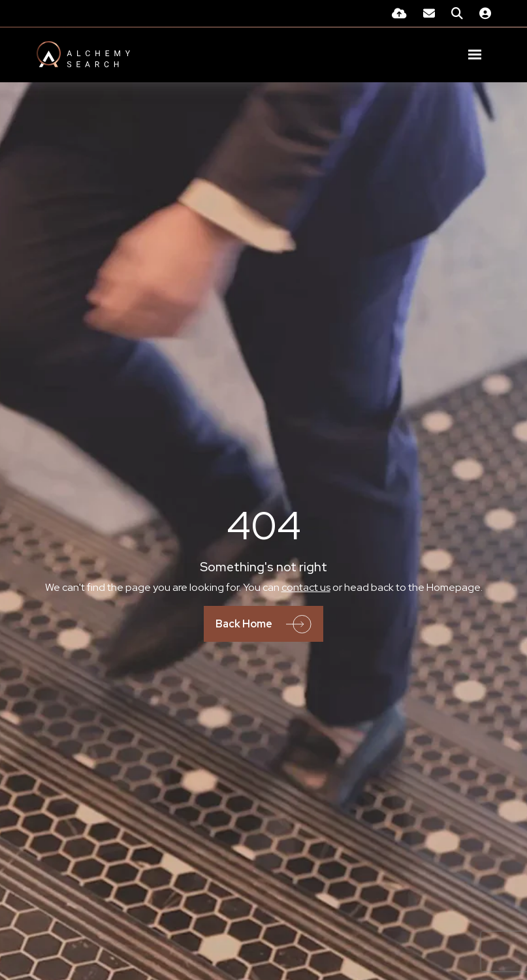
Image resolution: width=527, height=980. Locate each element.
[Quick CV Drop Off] (399, 13)
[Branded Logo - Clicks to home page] (83, 54)
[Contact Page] (429, 13)
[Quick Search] (457, 13)
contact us (306, 587)
